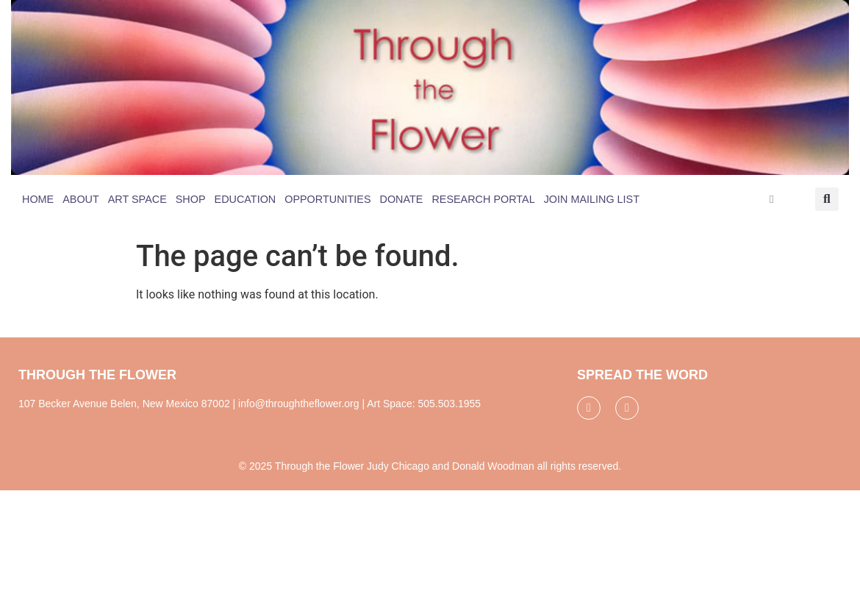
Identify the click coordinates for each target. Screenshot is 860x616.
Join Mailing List (592, 199)
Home (38, 199)
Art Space (137, 199)
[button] (827, 199)
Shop (191, 199)
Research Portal (483, 199)
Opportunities (327, 199)
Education (246, 199)
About (81, 199)
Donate (402, 199)
